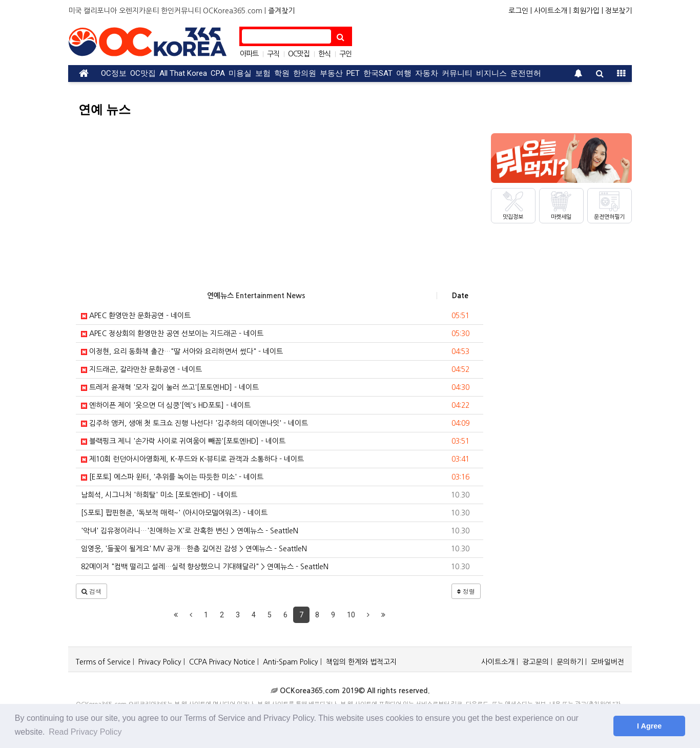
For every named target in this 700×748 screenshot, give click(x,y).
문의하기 (570, 662)
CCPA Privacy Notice (222, 662)
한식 (324, 54)
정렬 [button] (466, 591)
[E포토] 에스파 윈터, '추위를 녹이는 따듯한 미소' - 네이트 (172, 477)
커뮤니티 (457, 73)
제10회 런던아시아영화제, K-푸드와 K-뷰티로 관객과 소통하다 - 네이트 (192, 459)
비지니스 (491, 73)
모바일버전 (608, 662)
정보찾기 (619, 11)
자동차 (427, 73)
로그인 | (520, 11)
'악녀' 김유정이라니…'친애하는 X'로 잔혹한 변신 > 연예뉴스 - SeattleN (190, 531)
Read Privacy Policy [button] (85, 732)
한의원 (305, 73)
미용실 (240, 73)
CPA (218, 73)
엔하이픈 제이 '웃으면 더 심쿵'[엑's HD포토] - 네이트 (166, 405)
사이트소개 (498, 662)
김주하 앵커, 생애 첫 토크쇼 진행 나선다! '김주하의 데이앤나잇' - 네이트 (194, 423)
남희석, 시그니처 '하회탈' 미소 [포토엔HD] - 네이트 (159, 495)
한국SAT (378, 73)
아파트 (249, 54)
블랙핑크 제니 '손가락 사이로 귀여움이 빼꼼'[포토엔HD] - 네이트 (183, 441)
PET (353, 73)
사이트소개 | (552, 11)
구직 (273, 54)
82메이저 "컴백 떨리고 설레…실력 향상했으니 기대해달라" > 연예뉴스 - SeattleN (205, 567)
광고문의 (536, 662)
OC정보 (114, 73)
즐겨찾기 (281, 11)
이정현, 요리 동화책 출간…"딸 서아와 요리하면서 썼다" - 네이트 (182, 351)
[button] (91, 591)
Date (460, 296)
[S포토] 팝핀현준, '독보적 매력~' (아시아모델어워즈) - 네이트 (174, 513)
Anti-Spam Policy (291, 662)
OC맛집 (299, 54)
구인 (345, 54)
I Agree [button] (649, 726)
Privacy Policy (160, 662)
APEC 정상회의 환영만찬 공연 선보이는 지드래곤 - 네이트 (172, 334)
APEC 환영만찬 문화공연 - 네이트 (136, 316)
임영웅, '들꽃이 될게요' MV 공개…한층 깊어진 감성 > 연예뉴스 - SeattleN (194, 549)
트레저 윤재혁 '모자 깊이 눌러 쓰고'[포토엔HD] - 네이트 (170, 387)
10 (351, 615)
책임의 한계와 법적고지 (361, 662)
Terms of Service (103, 662)
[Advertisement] (494, 42)
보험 (263, 73)
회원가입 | (588, 11)
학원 (282, 73)
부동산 (331, 73)
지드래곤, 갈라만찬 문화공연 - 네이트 (141, 369)
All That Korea (183, 73)
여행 (404, 73)
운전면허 (526, 73)
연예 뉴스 (105, 110)
